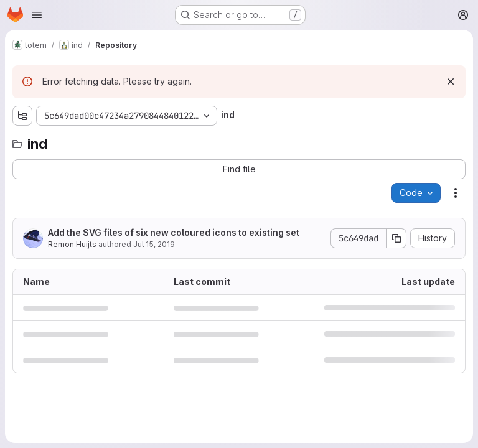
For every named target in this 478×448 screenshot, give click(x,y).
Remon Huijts (72, 244)
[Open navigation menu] (37, 15)
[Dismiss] (451, 82)
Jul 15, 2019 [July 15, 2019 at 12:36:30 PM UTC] (154, 244)
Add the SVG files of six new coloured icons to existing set (174, 232)
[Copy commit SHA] (396, 238)
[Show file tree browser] (22, 116)
